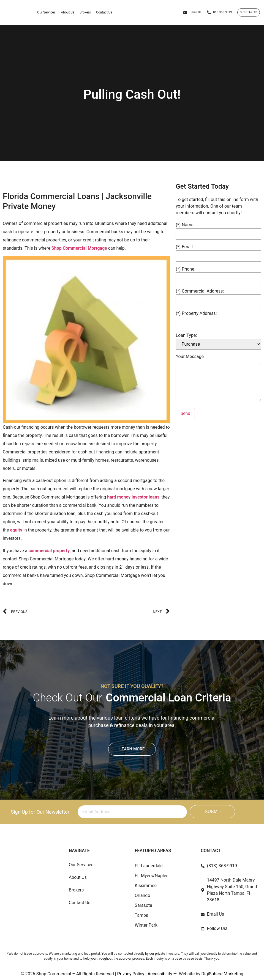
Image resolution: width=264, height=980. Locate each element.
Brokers (85, 12)
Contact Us (104, 12)
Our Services (46, 12)
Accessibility (160, 974)
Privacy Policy (131, 974)
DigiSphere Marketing (222, 974)
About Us (68, 12)
